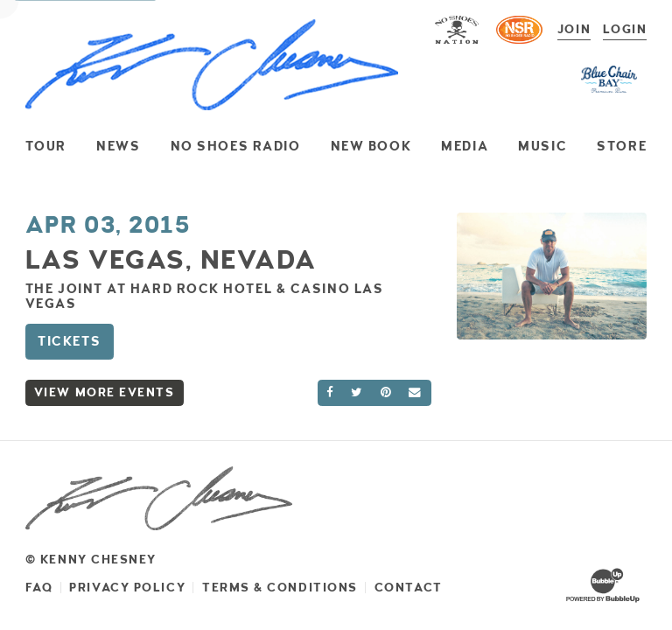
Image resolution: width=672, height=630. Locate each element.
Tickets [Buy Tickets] (69, 341)
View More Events (105, 392)
